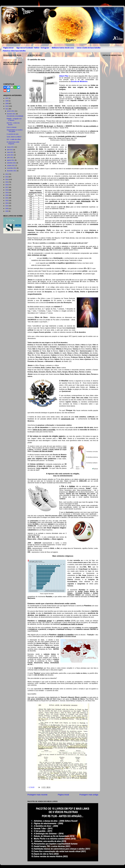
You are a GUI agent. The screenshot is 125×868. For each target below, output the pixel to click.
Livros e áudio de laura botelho (89, 48)
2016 (7, 185)
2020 (7, 195)
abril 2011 (10, 150)
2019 (7, 193)
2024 (7, 206)
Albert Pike (64, 76)
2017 (7, 187)
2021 (7, 198)
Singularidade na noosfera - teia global (15, 131)
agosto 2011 (11, 160)
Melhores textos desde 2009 (63, 48)
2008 (7, 101)
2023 (7, 203)
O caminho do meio (13, 134)
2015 (7, 182)
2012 (7, 174)
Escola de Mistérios (79, 81)
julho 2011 (10, 158)
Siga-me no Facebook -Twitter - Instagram (33, 48)
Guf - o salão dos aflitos (14, 139)
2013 (7, 177)
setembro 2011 (12, 163)
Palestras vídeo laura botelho (14, 51)
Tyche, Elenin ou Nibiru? (14, 137)
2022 (7, 200)
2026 (7, 211)
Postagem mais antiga (89, 795)
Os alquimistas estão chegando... (13, 143)
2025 (7, 209)
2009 (7, 103)
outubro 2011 (11, 165)
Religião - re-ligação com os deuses (14, 119)
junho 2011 (11, 155)
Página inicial (8, 48)
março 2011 (11, 147)
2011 (7, 109)
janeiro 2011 (11, 111)
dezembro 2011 (12, 171)
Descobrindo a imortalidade (15, 116)
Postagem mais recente (37, 795)
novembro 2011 (12, 168)
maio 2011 (10, 152)
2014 (7, 179)
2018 (7, 190)
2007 (7, 98)
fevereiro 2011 (12, 114)
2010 (7, 106)
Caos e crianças (12, 127)
